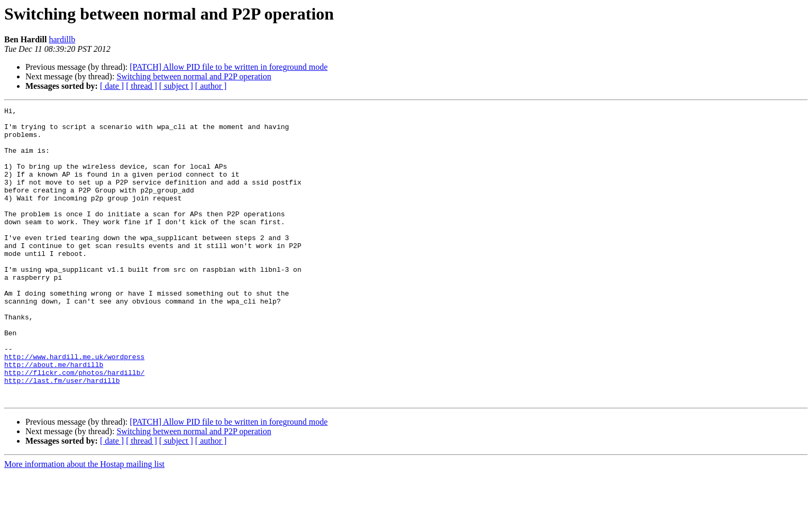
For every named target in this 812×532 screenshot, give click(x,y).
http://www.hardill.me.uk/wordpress (74, 407)
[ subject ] (176, 86)
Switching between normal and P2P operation (194, 76)
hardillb (62, 39)
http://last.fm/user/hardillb (62, 436)
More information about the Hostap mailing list (84, 523)
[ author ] (211, 86)
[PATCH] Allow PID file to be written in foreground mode (229, 67)
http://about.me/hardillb (54, 417)
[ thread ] (142, 86)
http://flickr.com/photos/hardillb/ (74, 426)
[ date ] (112, 86)
